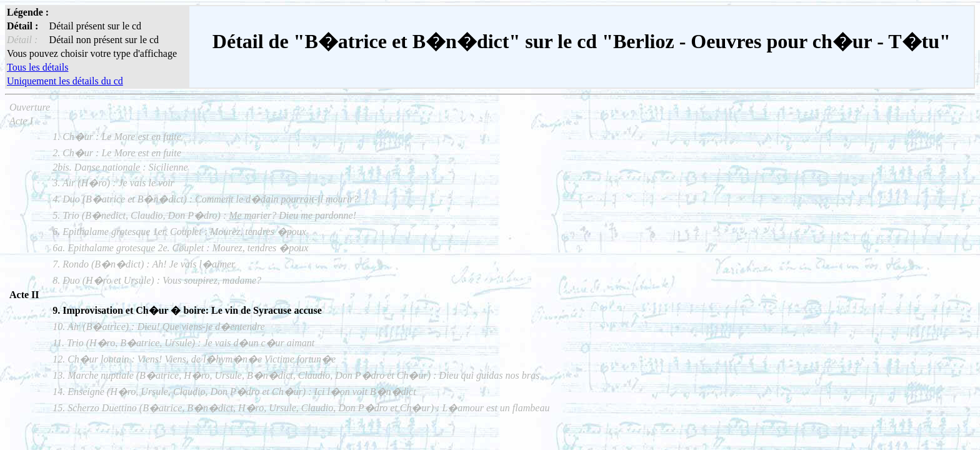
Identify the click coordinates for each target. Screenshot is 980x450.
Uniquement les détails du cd (65, 81)
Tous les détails (37, 67)
